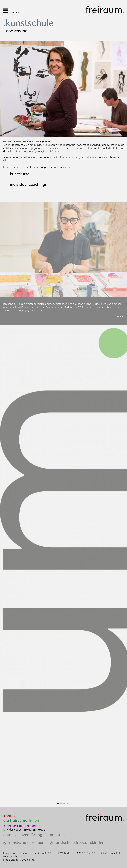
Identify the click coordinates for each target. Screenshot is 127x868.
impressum (55, 835)
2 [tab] (62, 803)
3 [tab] (65, 803)
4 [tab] (68, 803)
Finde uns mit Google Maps (19, 860)
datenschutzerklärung (23, 835)
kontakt (10, 816)
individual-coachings (28, 184)
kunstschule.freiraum (27, 843)
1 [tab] (59, 803)
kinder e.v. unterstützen (24, 830)
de (12, 12)
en (17, 12)
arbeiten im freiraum (21, 825)
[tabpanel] (63, 759)
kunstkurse (20, 174)
